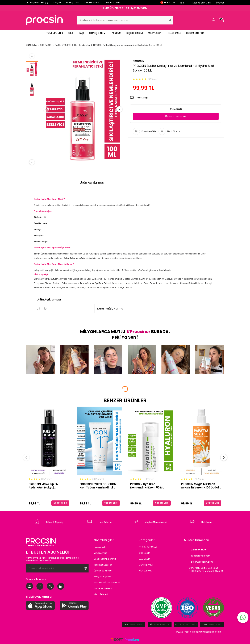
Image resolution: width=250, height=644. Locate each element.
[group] (83, 109)
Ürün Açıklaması (92, 183)
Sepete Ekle (60, 503)
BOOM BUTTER (195, 33)
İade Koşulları (160, 183)
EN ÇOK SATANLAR (148, 547)
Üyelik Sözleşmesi (103, 571)
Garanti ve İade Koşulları (107, 582)
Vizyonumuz (100, 553)
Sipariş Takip (73, 3)
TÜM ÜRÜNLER (55, 33)
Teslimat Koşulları (103, 565)
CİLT (71, 33)
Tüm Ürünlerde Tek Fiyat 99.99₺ (125, 8)
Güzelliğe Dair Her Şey (37, 3)
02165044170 (195, 550)
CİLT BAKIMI (46, 45)
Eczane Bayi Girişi (202, 3)
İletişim (57, 3)
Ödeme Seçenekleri (127, 183)
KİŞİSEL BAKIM (135, 33)
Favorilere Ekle (144, 131)
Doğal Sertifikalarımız (105, 559)
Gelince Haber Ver (176, 116)
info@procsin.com (197, 556)
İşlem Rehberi (101, 594)
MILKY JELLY (155, 33)
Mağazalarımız (93, 3)
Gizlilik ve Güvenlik (103, 588)
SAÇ (81, 33)
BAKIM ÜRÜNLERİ (63, 45)
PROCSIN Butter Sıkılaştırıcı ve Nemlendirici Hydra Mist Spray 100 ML (128, 45)
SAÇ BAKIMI (145, 559)
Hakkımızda (100, 547)
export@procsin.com (198, 562)
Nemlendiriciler (82, 45)
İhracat (220, 3)
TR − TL (168, 3)
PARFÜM (116, 33)
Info (182, 3)
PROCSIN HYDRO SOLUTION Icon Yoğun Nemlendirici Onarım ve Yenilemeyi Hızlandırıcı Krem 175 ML (98, 486)
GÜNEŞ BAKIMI (98, 33)
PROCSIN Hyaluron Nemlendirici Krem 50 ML (147, 486)
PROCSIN (138, 61)
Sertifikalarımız (113, 3)
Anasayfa (31, 45)
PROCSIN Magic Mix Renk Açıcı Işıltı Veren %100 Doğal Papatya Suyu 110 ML (200, 486)
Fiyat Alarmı (169, 131)
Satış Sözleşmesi (103, 577)
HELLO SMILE (174, 33)
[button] (48, 109)
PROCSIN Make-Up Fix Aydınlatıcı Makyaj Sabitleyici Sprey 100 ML (45, 486)
